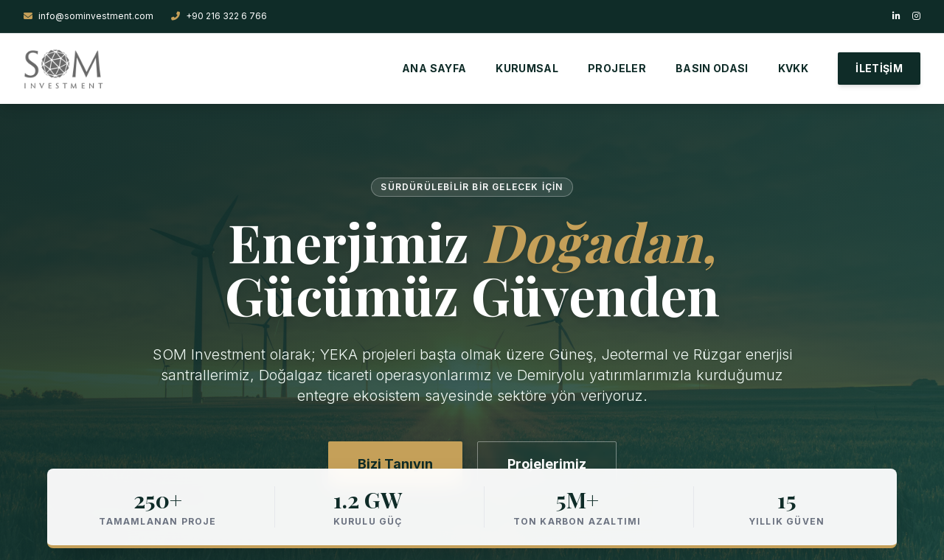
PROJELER (617, 68)
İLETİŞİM (879, 68)
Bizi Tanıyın (395, 464)
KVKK (793, 68)
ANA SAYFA (434, 68)
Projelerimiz (547, 464)
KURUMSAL (527, 68)
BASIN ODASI (712, 68)
